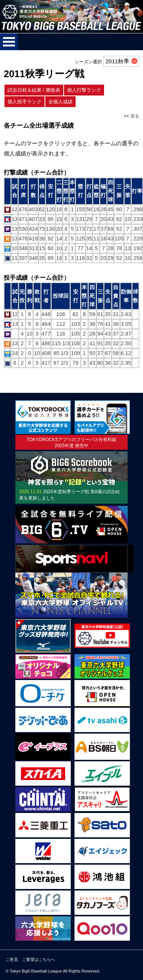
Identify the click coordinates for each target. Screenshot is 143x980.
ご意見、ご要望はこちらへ (30, 959)
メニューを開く (9, 42)
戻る (135, 116)
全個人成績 (60, 102)
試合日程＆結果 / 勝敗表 (34, 90)
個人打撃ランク (84, 90)
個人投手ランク (25, 102)
